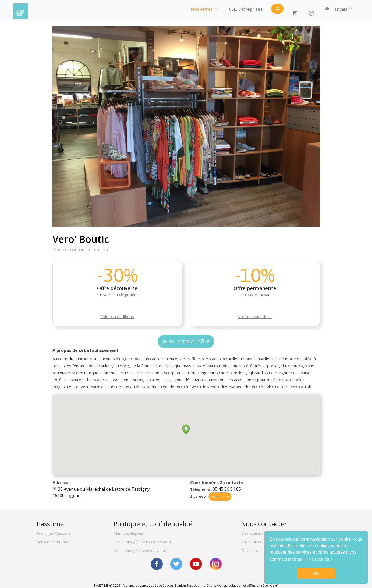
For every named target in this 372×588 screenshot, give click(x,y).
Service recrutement (54, 542)
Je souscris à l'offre (186, 341)
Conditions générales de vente (140, 550)
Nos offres (205, 9)
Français (339, 9)
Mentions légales (128, 533)
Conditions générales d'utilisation (142, 542)
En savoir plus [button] (319, 559)
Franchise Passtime (54, 533)
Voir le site (220, 496)
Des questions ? (255, 533)
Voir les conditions (117, 316)
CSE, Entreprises (246, 9)
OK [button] (316, 573)
